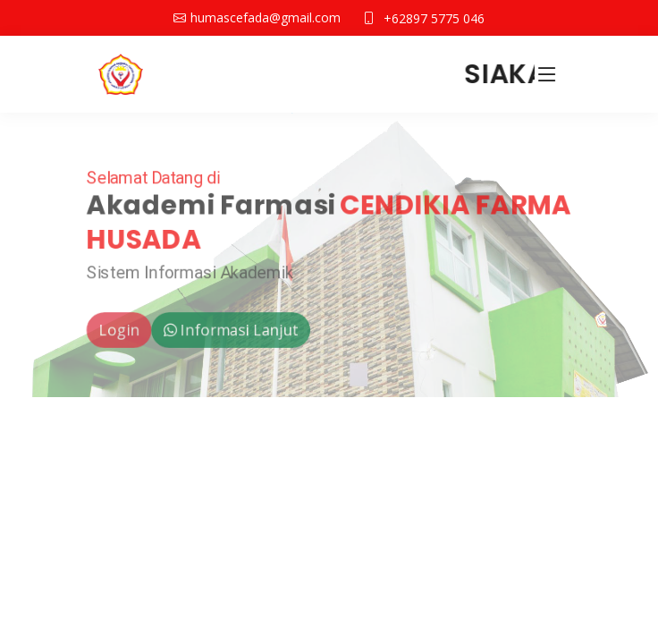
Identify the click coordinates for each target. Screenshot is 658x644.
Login (114, 332)
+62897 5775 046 (434, 18)
